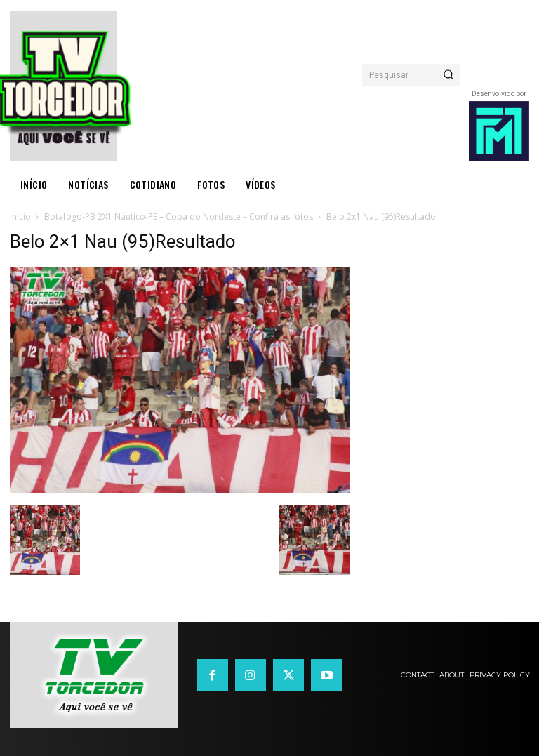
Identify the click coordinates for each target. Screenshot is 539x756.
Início (20, 217)
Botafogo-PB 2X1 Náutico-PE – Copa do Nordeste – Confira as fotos (179, 217)
